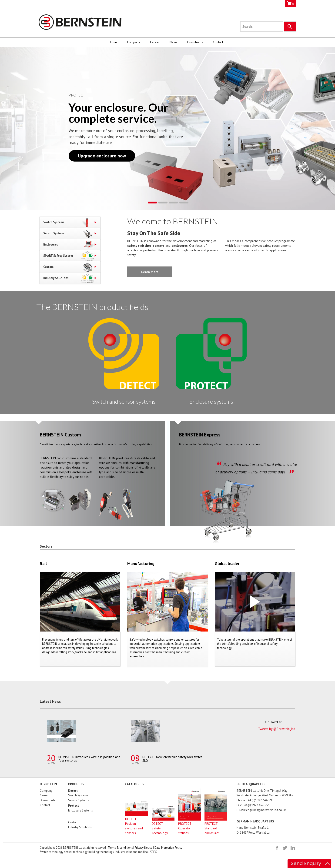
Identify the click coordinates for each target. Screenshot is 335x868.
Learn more (150, 272)
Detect (73, 791)
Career (155, 42)
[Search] (290, 27)
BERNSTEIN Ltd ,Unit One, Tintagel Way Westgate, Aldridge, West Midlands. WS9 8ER (265, 793)
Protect (74, 806)
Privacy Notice (144, 848)
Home (113, 42)
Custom (73, 822)
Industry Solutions (80, 827)
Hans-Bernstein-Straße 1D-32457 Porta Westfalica (253, 830)
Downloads (195, 42)
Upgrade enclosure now (102, 156)
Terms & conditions (120, 848)
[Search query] (262, 27)
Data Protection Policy (168, 848)
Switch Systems (78, 795)
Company (134, 42)
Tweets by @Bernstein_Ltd (277, 729)
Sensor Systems (79, 800)
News (173, 42)
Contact (218, 42)
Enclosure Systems (80, 810)
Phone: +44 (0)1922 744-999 (255, 800)
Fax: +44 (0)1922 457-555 (253, 805)
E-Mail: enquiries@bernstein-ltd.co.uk (261, 810)
